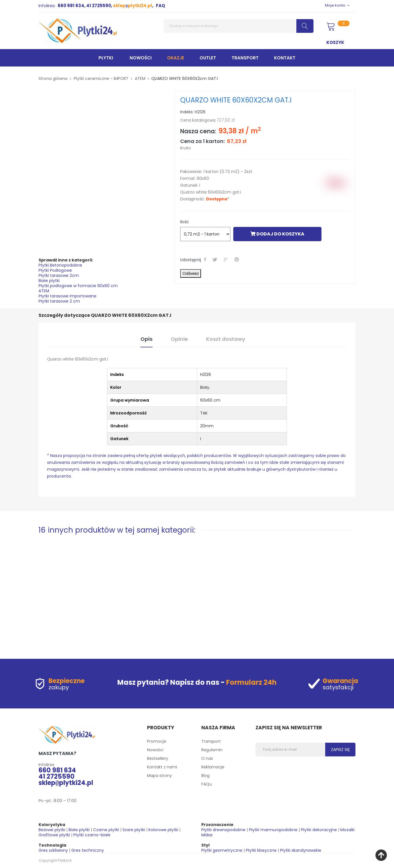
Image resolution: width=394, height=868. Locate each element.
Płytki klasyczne (261, 850)
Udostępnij (206, 259)
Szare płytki (134, 830)
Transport (211, 741)
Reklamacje (213, 767)
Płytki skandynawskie (301, 850)
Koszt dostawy (226, 339)
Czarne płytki (106, 830)
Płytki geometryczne (222, 850)
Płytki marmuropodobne (273, 830)
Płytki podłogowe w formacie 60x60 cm (78, 286)
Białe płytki (49, 281)
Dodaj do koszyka (277, 234)
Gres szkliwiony (53, 850)
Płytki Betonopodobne (60, 265)
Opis (146, 339)
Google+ (226, 259)
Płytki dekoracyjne (319, 830)
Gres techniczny (88, 850)
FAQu (207, 784)
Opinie (179, 339)
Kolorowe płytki (163, 830)
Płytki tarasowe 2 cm (59, 301)
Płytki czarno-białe (92, 835)
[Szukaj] (239, 26)
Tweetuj (215, 259)
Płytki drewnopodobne (223, 830)
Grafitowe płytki (54, 835)
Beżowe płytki (52, 830)
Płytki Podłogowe (55, 270)
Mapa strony (159, 776)
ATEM (44, 291)
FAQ (160, 6)
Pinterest (237, 259)
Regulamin (212, 750)
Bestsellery (158, 758)
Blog (205, 776)
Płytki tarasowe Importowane (68, 296)
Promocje (157, 741)
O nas (207, 758)
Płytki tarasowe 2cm (59, 275)
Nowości (155, 750)
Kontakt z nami (162, 767)
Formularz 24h (251, 682)
